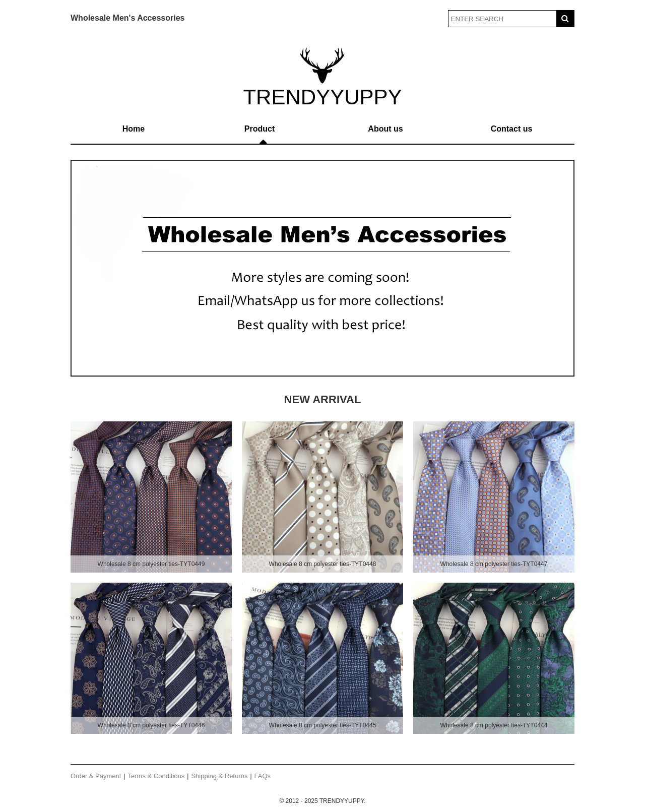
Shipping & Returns (219, 776)
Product (260, 129)
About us (385, 129)
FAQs (263, 776)
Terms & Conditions (156, 776)
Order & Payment (96, 776)
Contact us (512, 129)
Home (134, 129)
